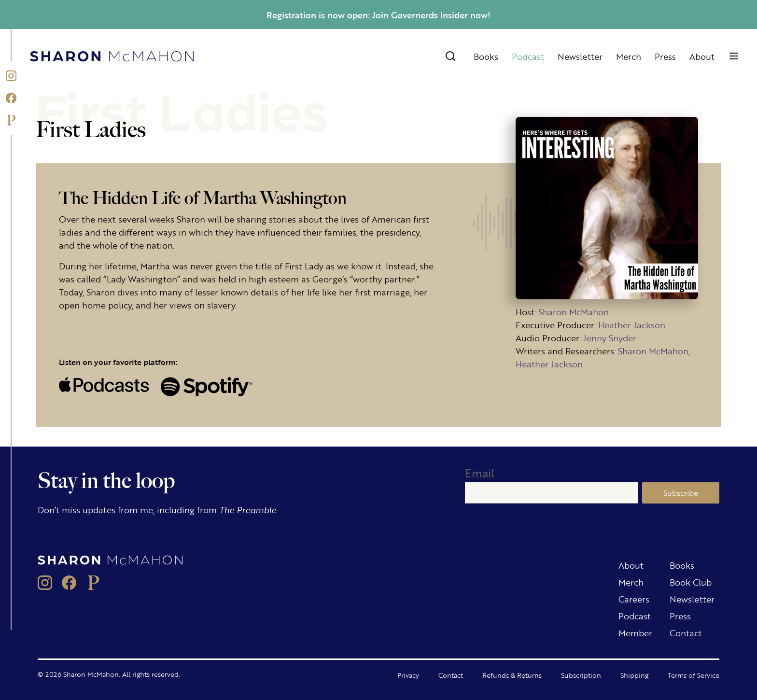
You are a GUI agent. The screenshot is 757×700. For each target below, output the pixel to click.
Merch (629, 56)
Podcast (528, 56)
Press (665, 56)
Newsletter (580, 56)
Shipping (634, 675)
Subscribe (681, 493)
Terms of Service (694, 675)
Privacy (408, 675)
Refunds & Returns (512, 675)
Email (480, 473)
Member (635, 632)
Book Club (691, 582)
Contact (686, 632)
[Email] (552, 493)
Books (486, 56)
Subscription (581, 675)
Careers (634, 599)
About (702, 56)
